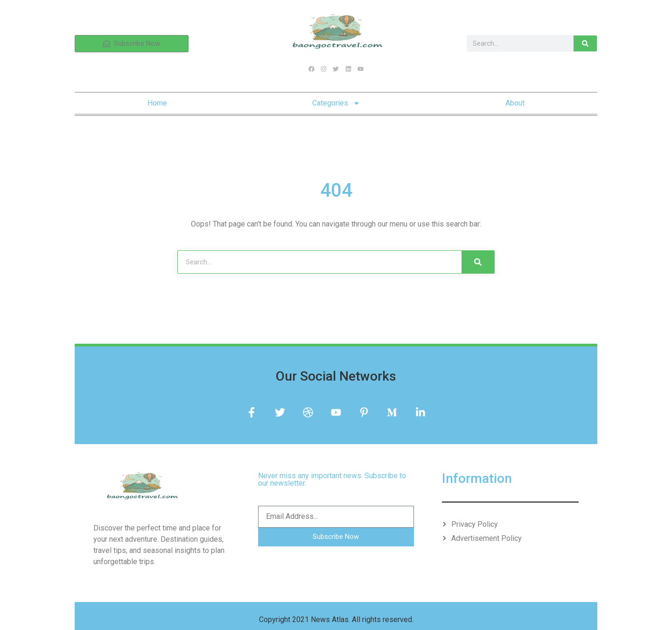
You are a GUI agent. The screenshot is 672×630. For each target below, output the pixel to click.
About (515, 103)
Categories (336, 103)
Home (157, 103)
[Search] (585, 43)
